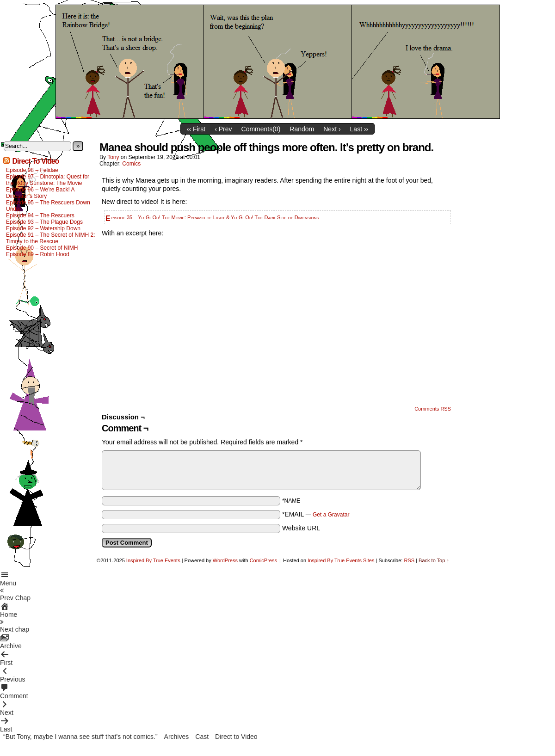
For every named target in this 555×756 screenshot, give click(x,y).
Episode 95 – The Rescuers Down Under (48, 206)
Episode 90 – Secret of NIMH (42, 248)
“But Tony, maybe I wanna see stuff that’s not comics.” (80, 737)
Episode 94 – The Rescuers (40, 215)
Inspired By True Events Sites (341, 560)
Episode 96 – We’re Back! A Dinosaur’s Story (40, 193)
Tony (113, 157)
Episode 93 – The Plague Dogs (44, 222)
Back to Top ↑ (434, 560)
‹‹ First (196, 129)
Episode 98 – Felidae (32, 170)
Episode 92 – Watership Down (43, 228)
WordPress (225, 560)
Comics (131, 164)
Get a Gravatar (331, 515)
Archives (177, 737)
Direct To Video (35, 161)
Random (302, 129)
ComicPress (263, 560)
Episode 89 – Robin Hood (38, 254)
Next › (332, 129)
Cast (202, 737)
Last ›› (359, 129)
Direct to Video (236, 737)
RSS (409, 560)
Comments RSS (433, 409)
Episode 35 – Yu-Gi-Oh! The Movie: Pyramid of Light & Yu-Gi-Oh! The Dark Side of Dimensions (215, 217)
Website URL (301, 528)
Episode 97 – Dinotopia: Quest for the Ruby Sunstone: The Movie (48, 180)
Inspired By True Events (153, 560)
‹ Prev (223, 129)
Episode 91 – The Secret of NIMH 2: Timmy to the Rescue (51, 238)
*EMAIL (316, 514)
